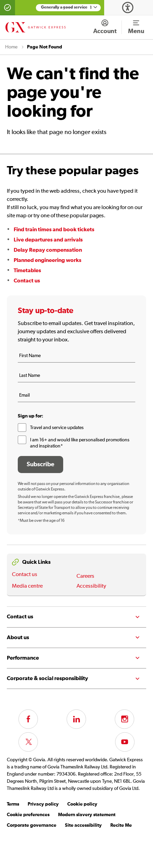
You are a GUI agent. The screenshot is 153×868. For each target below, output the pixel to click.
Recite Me (121, 825)
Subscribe (40, 465)
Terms (13, 804)
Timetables (27, 270)
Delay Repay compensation (48, 250)
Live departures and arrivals (48, 240)
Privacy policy (43, 804)
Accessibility (91, 586)
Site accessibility (83, 825)
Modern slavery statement (87, 815)
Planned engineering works (47, 260)
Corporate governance (32, 825)
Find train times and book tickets (54, 230)
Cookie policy (82, 804)
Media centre (27, 586)
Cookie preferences (28, 815)
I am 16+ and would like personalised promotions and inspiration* (80, 443)
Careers (85, 576)
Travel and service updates (57, 428)
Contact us (27, 281)
